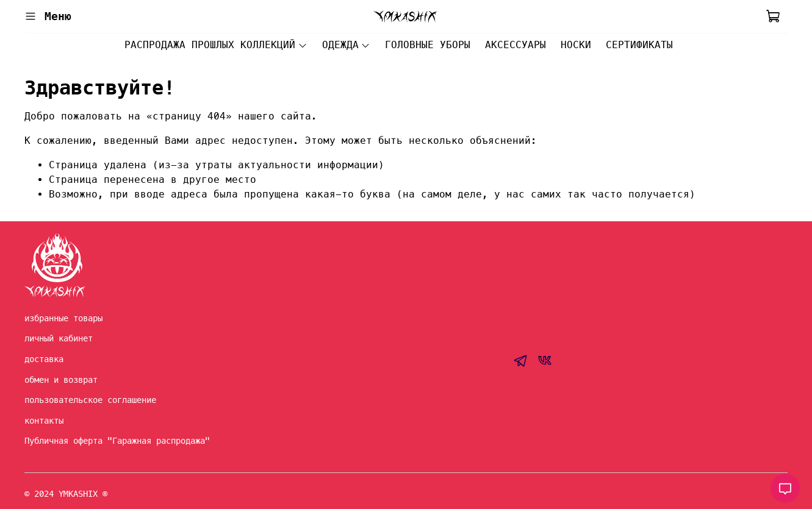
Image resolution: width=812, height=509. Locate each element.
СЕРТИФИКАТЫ (639, 45)
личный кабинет (59, 338)
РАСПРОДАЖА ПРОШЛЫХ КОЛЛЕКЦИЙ (216, 45)
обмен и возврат (61, 380)
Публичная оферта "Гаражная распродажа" (117, 441)
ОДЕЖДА (346, 45)
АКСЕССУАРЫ (516, 45)
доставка (44, 359)
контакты (44, 421)
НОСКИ (576, 45)
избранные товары (63, 318)
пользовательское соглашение (90, 400)
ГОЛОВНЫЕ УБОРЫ (428, 45)
